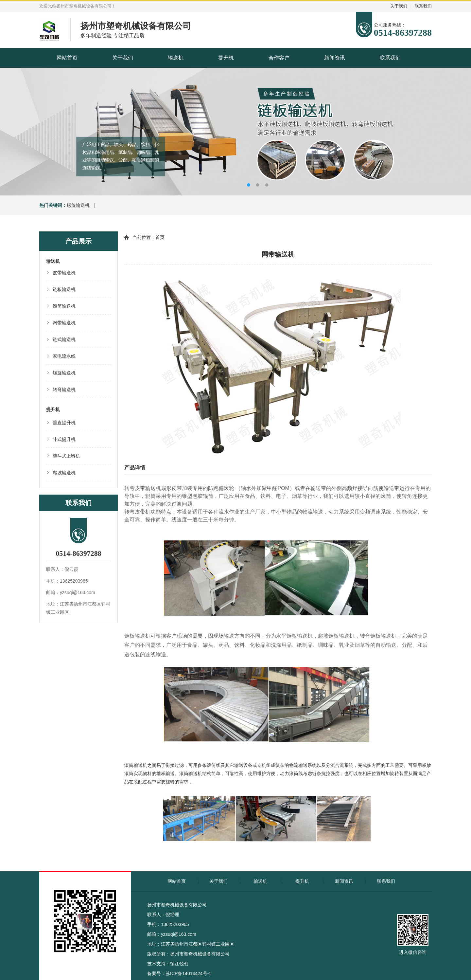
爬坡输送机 (64, 473)
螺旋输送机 (78, 205)
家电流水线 (64, 356)
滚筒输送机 (64, 306)
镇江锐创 (179, 964)
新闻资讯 (335, 58)
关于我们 (399, 6)
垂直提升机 (64, 423)
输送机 (176, 58)
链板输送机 (64, 289)
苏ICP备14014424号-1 (188, 973)
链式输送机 (64, 339)
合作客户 (279, 58)
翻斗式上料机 (66, 456)
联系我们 (423, 6)
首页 (160, 237)
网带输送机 (64, 323)
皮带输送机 (64, 273)
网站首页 (67, 58)
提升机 (226, 58)
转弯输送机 (64, 390)
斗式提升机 (64, 439)
